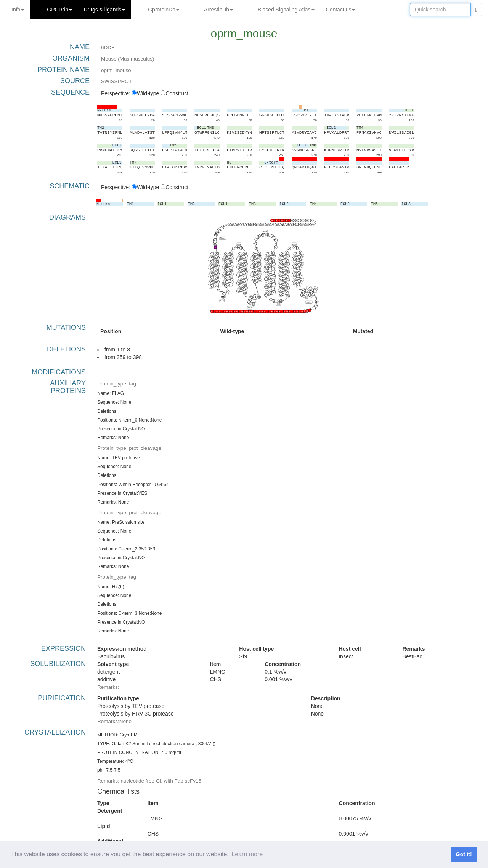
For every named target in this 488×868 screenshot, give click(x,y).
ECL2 (265, 231)
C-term (309, 302)
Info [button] (18, 10)
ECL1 (239, 244)
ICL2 (250, 308)
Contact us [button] (341, 10)
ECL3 (295, 244)
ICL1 (222, 301)
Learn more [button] (247, 854)
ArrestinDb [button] (218, 10)
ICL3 (279, 304)
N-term (222, 238)
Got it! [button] (464, 854)
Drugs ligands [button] (104, 10)
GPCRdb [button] (59, 10)
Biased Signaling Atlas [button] (286, 10)
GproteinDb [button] (164, 10)
